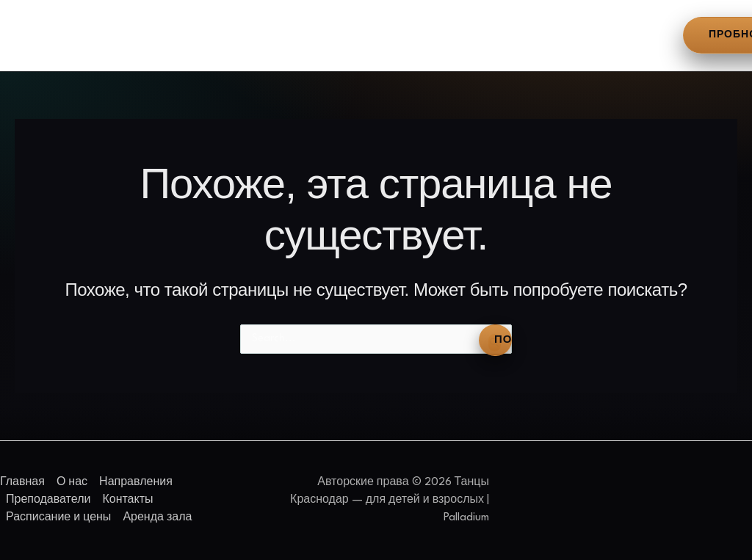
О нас (112, 33)
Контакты (394, 33)
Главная (48, 33)
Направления (190, 33)
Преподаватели (297, 33)
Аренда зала (622, 33)
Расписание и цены (504, 33)
